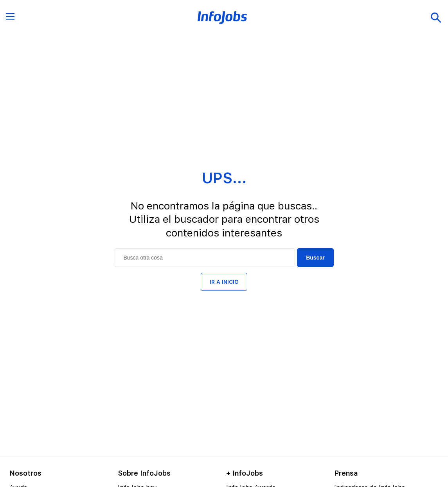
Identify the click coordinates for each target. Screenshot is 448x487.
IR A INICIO (224, 282)
